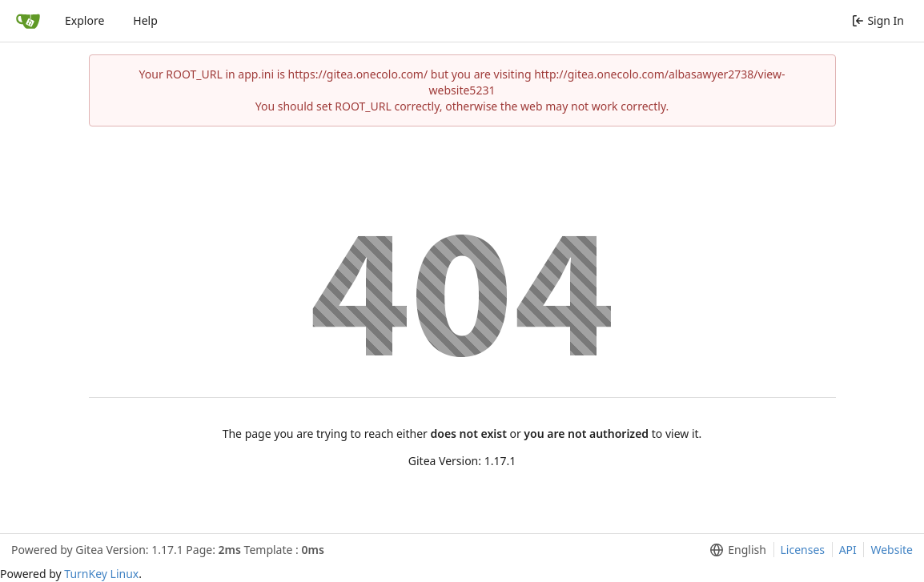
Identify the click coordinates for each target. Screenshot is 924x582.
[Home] (28, 21)
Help (145, 20)
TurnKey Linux (101, 574)
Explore (84, 20)
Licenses (803, 550)
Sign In (878, 20)
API (848, 550)
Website (892, 550)
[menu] (735, 550)
